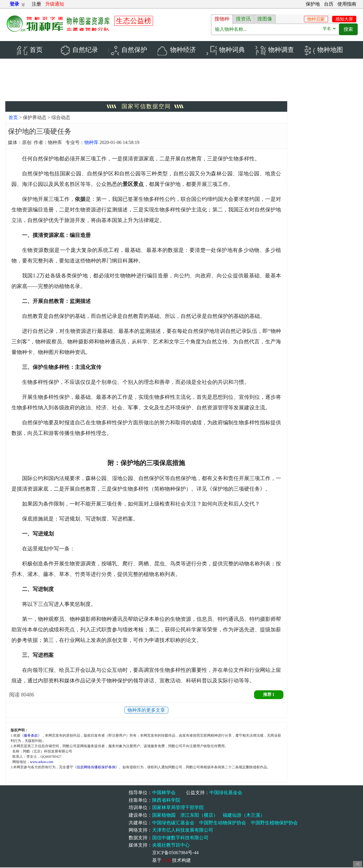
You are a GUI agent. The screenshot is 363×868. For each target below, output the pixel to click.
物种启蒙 (316, 19)
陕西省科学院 (166, 801)
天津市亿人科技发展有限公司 (183, 831)
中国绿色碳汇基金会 (173, 823)
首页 (13, 118)
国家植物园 (164, 816)
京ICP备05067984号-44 (175, 853)
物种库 (91, 143)
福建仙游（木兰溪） (244, 816)
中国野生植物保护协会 (274, 823)
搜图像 (265, 19)
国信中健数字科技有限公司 (180, 838)
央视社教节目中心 (171, 846)
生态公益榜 (134, 21)
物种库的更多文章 (146, 711)
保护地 (313, 4)
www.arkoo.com (42, 762)
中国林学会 (164, 793)
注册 (36, 4)
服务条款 (31, 736)
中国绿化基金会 (226, 793)
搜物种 (222, 19)
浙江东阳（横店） (199, 816)
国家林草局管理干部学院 (178, 808)
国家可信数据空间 (146, 107)
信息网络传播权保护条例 (96, 768)
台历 (329, 4)
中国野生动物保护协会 (223, 823)
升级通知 (55, 4)
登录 (14, 4)
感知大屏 (344, 19)
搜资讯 (243, 19)
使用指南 (347, 4)
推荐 (269, 695)
